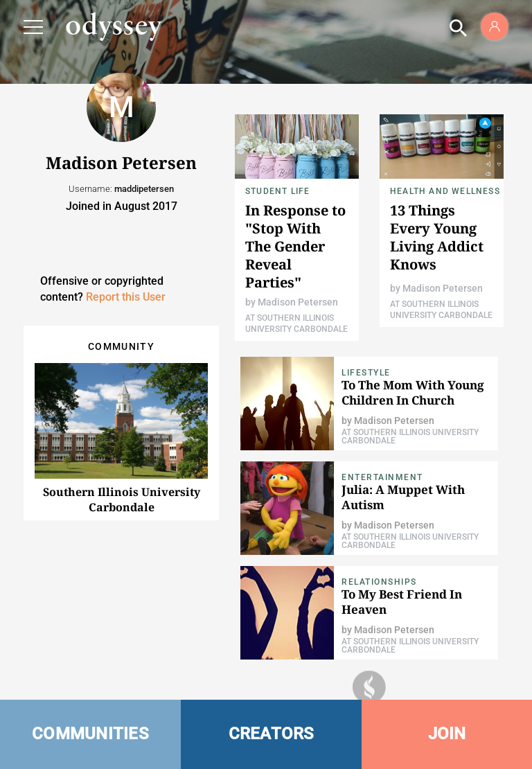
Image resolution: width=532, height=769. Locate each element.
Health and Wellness (445, 191)
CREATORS (272, 734)
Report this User (126, 297)
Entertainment (382, 477)
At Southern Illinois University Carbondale (410, 436)
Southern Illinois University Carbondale (122, 500)
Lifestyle (366, 373)
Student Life (277, 191)
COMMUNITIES (90, 734)
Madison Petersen (298, 302)
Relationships (379, 582)
